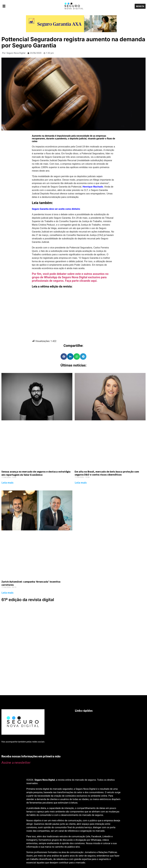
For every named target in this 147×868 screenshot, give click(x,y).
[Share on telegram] (83, 356)
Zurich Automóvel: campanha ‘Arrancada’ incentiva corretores (31, 583)
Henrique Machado (93, 187)
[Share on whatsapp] (77, 356)
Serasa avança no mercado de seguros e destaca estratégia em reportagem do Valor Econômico (36, 473)
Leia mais (7, 482)
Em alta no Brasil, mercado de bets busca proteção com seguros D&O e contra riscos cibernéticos (107, 473)
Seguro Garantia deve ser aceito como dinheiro (56, 209)
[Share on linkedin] (70, 356)
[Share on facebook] (64, 356)
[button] (24, 6)
